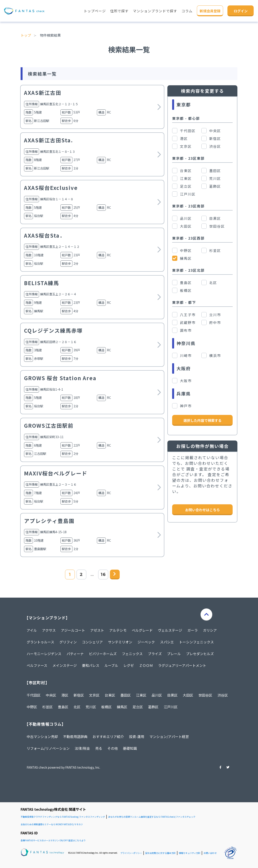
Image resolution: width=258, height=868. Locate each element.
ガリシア (210, 630)
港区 (65, 695)
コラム (187, 11)
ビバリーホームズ (103, 654)
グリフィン (68, 642)
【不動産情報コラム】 (45, 724)
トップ (26, 35)
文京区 (94, 695)
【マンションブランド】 (47, 618)
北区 (77, 707)
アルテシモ (118, 630)
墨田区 (126, 695)
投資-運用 (137, 736)
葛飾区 (153, 707)
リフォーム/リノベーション (48, 748)
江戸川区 (171, 707)
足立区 (138, 707)
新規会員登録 (210, 11)
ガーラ (193, 630)
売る (99, 748)
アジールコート (73, 630)
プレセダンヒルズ (200, 654)
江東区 (141, 695)
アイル (32, 630)
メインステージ (65, 665)
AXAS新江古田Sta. (49, 140)
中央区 (51, 695)
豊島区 (63, 707)
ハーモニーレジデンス (44, 654)
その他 (113, 748)
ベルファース (37, 665)
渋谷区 (223, 695)
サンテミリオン (120, 642)
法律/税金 (82, 748)
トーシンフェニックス (196, 642)
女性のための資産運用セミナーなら (52, 824)
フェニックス (132, 654)
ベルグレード (142, 630)
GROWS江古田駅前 (49, 425)
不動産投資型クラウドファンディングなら (63, 817)
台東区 (110, 695)
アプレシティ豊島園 (49, 521)
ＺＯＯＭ (146, 665)
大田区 (188, 695)
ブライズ (155, 654)
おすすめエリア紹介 (108, 736)
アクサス (49, 630)
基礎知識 (130, 748)
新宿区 (79, 695)
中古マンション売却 (42, 736)
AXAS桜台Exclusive (51, 188)
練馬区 (122, 707)
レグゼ (129, 665)
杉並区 (47, 707)
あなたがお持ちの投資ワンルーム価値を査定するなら (152, 817)
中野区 (32, 707)
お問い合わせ (210, 853)
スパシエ (167, 642)
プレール (174, 654)
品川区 (157, 695)
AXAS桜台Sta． (45, 235)
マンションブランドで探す (155, 11)
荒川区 (91, 707)
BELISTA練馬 (42, 283)
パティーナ (75, 654)
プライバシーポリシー (131, 853)
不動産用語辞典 (75, 736)
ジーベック (146, 642)
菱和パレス (91, 665)
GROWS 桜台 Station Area (60, 378)
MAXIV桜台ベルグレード (56, 473)
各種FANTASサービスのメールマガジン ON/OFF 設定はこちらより (53, 840)
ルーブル (111, 665)
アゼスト (97, 630)
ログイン (241, 11)
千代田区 (34, 695)
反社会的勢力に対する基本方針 (160, 853)
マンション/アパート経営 (169, 736)
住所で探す (119, 11)
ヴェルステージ (170, 630)
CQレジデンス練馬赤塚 (53, 330)
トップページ (95, 11)
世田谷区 (205, 695)
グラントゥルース (40, 642)
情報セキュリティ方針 (190, 853)
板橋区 (106, 707)
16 (103, 574)
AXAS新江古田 (43, 93)
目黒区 (172, 695)
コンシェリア (92, 642)
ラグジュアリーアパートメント (182, 665)
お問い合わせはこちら (202, 510)
